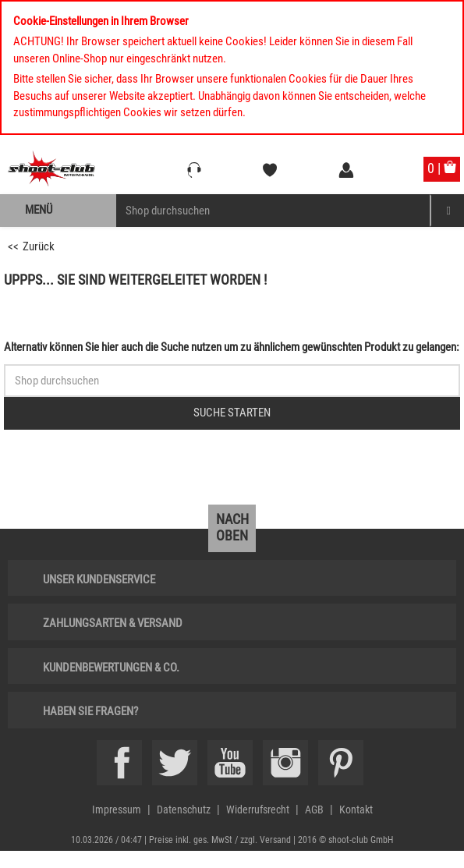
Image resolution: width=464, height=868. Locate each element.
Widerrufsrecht (258, 810)
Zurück (39, 246)
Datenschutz (184, 810)
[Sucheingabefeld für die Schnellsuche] (232, 381)
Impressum (117, 810)
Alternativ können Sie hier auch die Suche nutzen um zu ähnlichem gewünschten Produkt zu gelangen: (232, 347)
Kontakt (356, 810)
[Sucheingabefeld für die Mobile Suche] (273, 211)
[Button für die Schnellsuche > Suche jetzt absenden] (232, 413)
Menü (39, 210)
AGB (314, 810)
